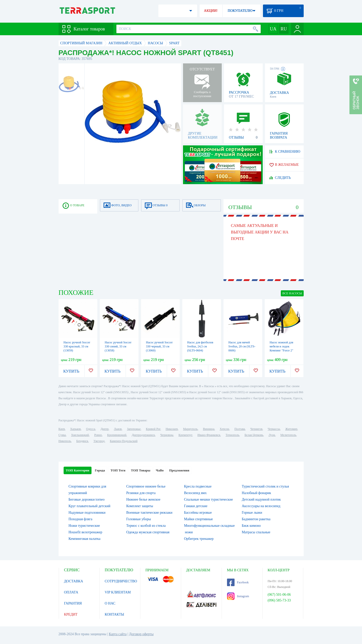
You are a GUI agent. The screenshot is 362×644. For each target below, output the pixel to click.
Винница (209, 429)
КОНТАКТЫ (115, 614)
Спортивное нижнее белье (146, 486)
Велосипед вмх (195, 493)
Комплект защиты (140, 506)
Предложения (179, 470)
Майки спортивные (198, 519)
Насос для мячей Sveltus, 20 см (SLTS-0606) (242, 346)
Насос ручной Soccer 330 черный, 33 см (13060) (159, 346)
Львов (118, 429)
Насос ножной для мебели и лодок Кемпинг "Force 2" (282, 346)
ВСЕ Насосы (292, 293)
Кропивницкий (117, 435)
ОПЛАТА (71, 592)
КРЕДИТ (71, 614)
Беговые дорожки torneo (87, 499)
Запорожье (134, 429)
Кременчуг (185, 435)
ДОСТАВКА (74, 581)
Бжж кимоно (251, 526)
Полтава (240, 429)
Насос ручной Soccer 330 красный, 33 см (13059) (77, 346)
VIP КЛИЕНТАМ (118, 592)
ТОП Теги (118, 470)
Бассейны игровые (198, 513)
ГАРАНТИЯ (73, 603)
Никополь (65, 441)
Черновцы (167, 435)
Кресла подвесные (198, 486)
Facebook (238, 582)
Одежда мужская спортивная (148, 532)
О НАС (110, 603)
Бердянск (82, 441)
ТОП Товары (141, 470)
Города (100, 470)
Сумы (62, 435)
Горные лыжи (252, 513)
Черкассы (274, 429)
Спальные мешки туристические (208, 499)
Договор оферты (141, 634)
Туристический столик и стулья (265, 486)
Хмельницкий (80, 435)
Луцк (272, 435)
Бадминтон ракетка (256, 519)
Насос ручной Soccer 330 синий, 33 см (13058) (118, 346)
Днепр (105, 429)
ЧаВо (160, 470)
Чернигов (256, 429)
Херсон (224, 429)
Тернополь (232, 435)
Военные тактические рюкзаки (149, 513)
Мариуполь (190, 429)
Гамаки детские (196, 506)
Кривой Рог (153, 429)
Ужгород (99, 441)
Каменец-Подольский (124, 441)
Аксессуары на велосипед (261, 506)
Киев (62, 429)
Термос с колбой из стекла (146, 526)
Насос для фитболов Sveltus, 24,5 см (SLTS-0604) (200, 346)
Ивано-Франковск (209, 435)
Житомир (291, 429)
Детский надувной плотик (261, 499)
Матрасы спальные (256, 532)
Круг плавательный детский (90, 506)
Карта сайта (118, 634)
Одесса (90, 429)
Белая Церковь (254, 435)
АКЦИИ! (211, 11)
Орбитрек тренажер (199, 539)
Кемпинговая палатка (85, 539)
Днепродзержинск (143, 435)
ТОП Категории (78, 470)
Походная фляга (81, 519)
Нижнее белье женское (143, 499)
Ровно (98, 435)
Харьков (75, 429)
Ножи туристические (84, 526)
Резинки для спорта (141, 493)
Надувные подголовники (87, 513)
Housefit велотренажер (85, 532)
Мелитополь (288, 435)
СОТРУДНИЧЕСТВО (121, 581)
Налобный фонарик (257, 493)
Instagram (238, 596)
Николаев (172, 429)
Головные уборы (139, 519)
